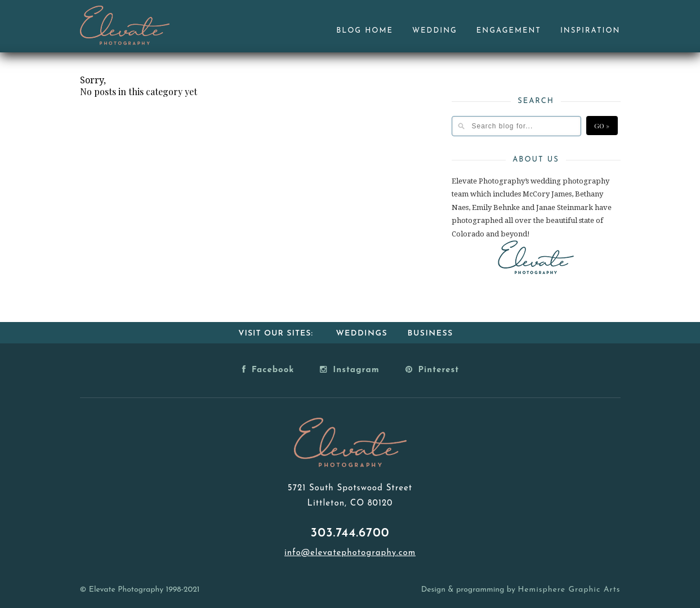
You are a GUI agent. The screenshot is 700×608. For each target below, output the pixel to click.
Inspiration (590, 31)
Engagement (509, 31)
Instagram (349, 369)
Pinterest (433, 369)
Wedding (435, 31)
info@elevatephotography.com (350, 553)
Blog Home (365, 31)
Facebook (268, 369)
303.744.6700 (350, 533)
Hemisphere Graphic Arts (569, 590)
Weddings (362, 334)
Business (431, 334)
